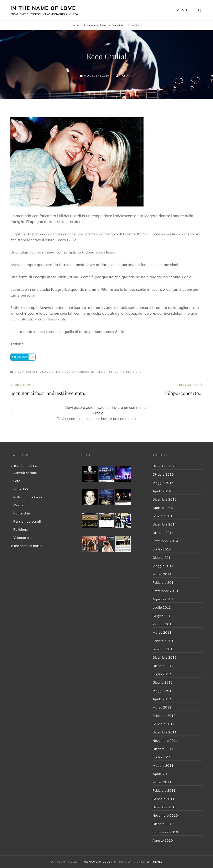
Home (75, 25)
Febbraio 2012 (164, 716)
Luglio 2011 (162, 757)
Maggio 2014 (163, 566)
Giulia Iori (117, 25)
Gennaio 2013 (163, 649)
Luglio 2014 (162, 549)
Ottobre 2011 (163, 749)
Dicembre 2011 (165, 732)
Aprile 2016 (162, 491)
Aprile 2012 (162, 699)
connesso (85, 419)
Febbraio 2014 (164, 582)
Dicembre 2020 (165, 466)
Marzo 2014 (162, 574)
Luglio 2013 (162, 607)
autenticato (95, 408)
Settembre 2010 (165, 832)
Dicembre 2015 (165, 499)
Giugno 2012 (163, 682)
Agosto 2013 (163, 599)
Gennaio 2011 (163, 799)
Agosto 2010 (163, 840)
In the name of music (26, 546)
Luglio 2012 (162, 674)
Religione (134, 372)
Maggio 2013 (163, 624)
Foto (17, 481)
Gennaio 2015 (163, 516)
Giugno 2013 (163, 616)
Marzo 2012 (162, 707)
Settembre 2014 (165, 541)
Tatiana (127, 76)
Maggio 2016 (163, 483)
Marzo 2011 (162, 782)
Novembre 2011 (165, 741)
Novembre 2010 (165, 815)
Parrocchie (85, 372)
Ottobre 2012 (163, 666)
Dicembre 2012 (165, 657)
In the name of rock (28, 497)
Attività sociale (25, 473)
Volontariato (23, 538)
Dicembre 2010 (165, 807)
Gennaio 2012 (163, 724)
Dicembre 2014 (165, 524)
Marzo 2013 (162, 632)
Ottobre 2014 (163, 533)
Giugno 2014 (163, 558)
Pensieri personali (110, 372)
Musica (70, 372)
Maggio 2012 (163, 691)
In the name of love (95, 25)
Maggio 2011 (163, 765)
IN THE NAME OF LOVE (43, 8)
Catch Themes (152, 862)
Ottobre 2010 (163, 824)
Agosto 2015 (163, 508)
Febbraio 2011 (164, 790)
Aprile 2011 (162, 774)
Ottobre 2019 (163, 474)
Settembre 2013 (165, 591)
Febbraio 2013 (164, 641)
